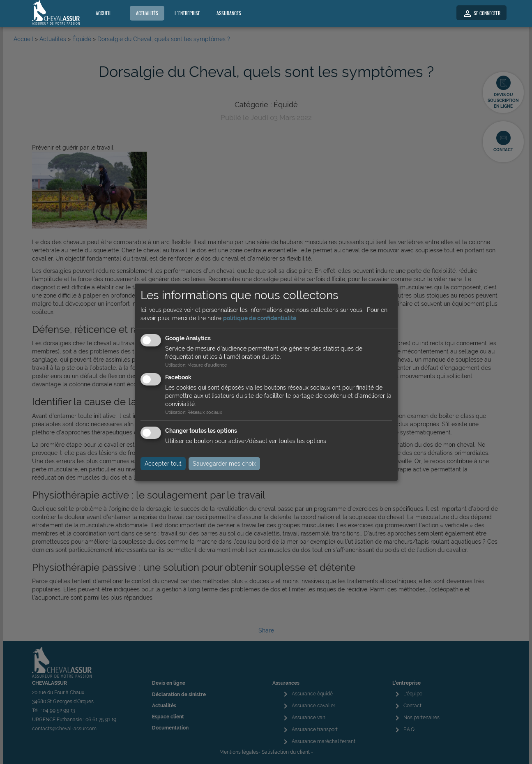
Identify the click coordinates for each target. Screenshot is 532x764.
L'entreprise (187, 13)
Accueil (104, 13)
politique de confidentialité (260, 318)
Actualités (147, 13)
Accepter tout (163, 464)
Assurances (229, 13)
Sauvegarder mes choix (224, 464)
